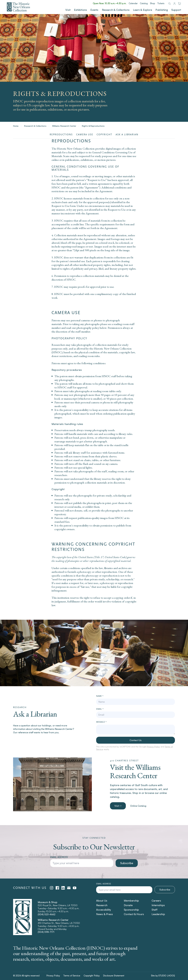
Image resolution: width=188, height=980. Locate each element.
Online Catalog (138, 806)
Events (94, 10)
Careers (156, 901)
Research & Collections (116, 10)
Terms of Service (72, 976)
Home (16, 126)
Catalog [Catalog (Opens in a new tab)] (144, 3)
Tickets (161, 3)
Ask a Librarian (127, 135)
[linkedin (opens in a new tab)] (63, 888)
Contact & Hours (134, 914)
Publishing (162, 10)
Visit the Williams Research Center (135, 771)
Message (101, 722)
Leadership (158, 914)
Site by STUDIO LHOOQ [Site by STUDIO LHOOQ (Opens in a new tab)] (163, 976)
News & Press (105, 914)
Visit (68, 10)
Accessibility (104, 910)
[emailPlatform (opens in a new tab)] (69, 888)
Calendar (133, 3)
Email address (59, 857)
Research (102, 905)
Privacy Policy (153, 747)
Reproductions (61, 135)
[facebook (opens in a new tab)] (57, 888)
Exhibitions (80, 10)
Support (176, 10)
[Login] (174, 4)
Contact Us (136, 740)
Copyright (104, 135)
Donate (128, 905)
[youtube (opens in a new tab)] (75, 888)
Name (100, 696)
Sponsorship (131, 910)
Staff (155, 910)
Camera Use (85, 135)
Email (100, 709)
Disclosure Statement (114, 976)
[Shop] (179, 4)
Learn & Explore (143, 10)
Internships (158, 905)
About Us (102, 901)
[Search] (170, 4)
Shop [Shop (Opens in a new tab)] (153, 3)
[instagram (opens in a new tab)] (52, 888)
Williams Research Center (64, 126)
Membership (131, 901)
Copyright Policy (92, 976)
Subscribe (127, 863)
